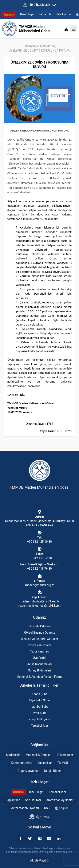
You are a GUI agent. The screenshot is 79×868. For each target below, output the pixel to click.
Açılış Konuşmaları (40, 664)
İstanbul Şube (39, 707)
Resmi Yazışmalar (39, 645)
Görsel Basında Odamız (39, 633)
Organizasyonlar (28, 771)
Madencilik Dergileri (38, 755)
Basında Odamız (40, 626)
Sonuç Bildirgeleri (39, 670)
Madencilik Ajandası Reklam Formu (39, 677)
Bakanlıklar (45, 763)
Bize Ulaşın (27, 14)
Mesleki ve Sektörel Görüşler (39, 639)
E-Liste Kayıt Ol (39, 860)
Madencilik (13, 755)
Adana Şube (39, 694)
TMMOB (63, 763)
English (62, 808)
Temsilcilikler (40, 726)
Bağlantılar (46, 14)
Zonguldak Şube (39, 719)
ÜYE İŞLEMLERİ (39, 5)
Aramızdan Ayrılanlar (60, 800)
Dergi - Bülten (53, 771)
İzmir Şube (40, 713)
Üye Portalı (39, 817)
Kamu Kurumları (21, 763)
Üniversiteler (65, 755)
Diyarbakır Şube (39, 700)
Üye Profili (39, 658)
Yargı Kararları (39, 651)
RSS (47, 808)
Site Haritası (64, 14)
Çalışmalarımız (46, 46)
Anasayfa (29, 46)
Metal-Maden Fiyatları (25, 808)
